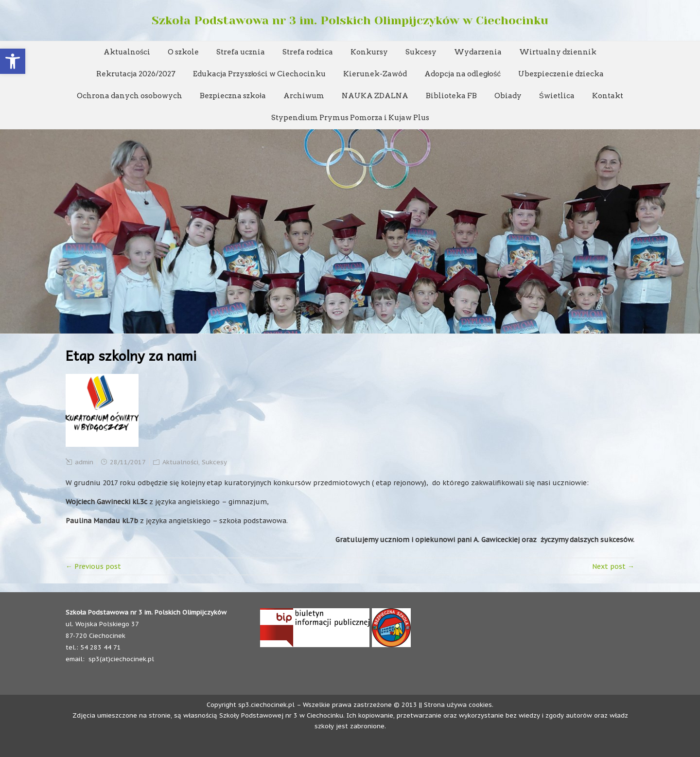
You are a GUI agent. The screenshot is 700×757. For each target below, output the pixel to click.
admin (84, 462)
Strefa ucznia (241, 52)
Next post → (613, 566)
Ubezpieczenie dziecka (561, 74)
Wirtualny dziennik (558, 52)
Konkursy (369, 52)
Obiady (508, 96)
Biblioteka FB (451, 96)
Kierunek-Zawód (375, 74)
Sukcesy (421, 52)
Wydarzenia (478, 52)
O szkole (183, 52)
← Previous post (93, 566)
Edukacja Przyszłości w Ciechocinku (259, 74)
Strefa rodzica (308, 52)
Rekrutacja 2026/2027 (136, 74)
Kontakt (608, 96)
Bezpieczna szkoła (233, 96)
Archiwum (304, 96)
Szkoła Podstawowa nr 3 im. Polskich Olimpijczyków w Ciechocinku (350, 20)
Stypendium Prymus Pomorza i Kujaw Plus (350, 118)
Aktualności (127, 52)
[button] (13, 61)
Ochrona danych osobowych (130, 96)
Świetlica (557, 96)
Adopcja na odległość (463, 74)
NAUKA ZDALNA (375, 96)
